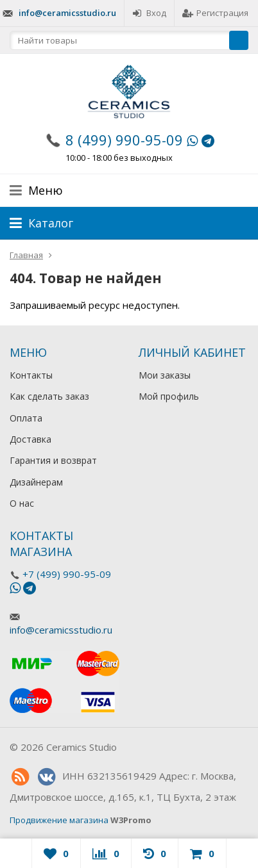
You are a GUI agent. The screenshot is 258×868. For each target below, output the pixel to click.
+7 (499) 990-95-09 (67, 574)
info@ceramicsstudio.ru (67, 13)
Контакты (31, 375)
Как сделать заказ (49, 396)
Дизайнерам (36, 482)
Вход (149, 13)
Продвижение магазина (59, 820)
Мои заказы (165, 375)
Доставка (30, 439)
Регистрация (215, 13)
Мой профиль (169, 396)
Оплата (26, 418)
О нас (22, 503)
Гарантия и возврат (53, 460)
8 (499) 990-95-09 (124, 140)
